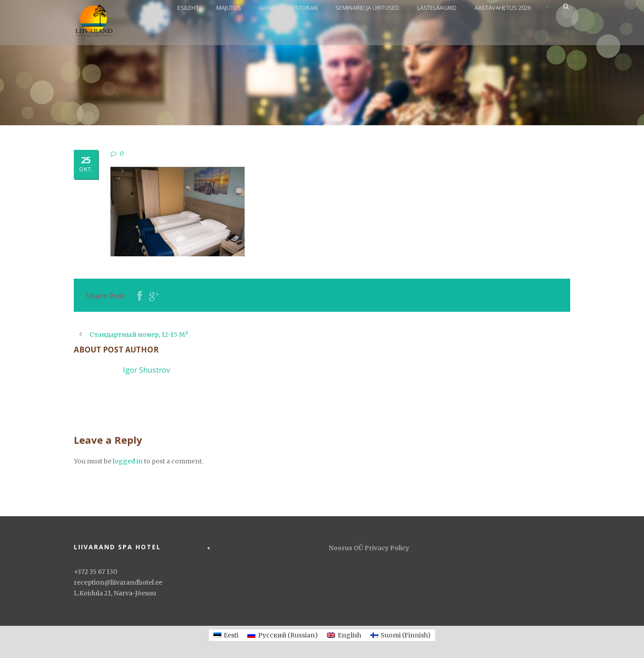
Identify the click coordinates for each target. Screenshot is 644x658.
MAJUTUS (229, 8)
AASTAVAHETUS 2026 (503, 8)
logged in (128, 461)
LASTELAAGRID (437, 8)
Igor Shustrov (146, 370)
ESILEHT (188, 8)
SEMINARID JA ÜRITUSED (367, 8)
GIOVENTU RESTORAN (288, 8)
